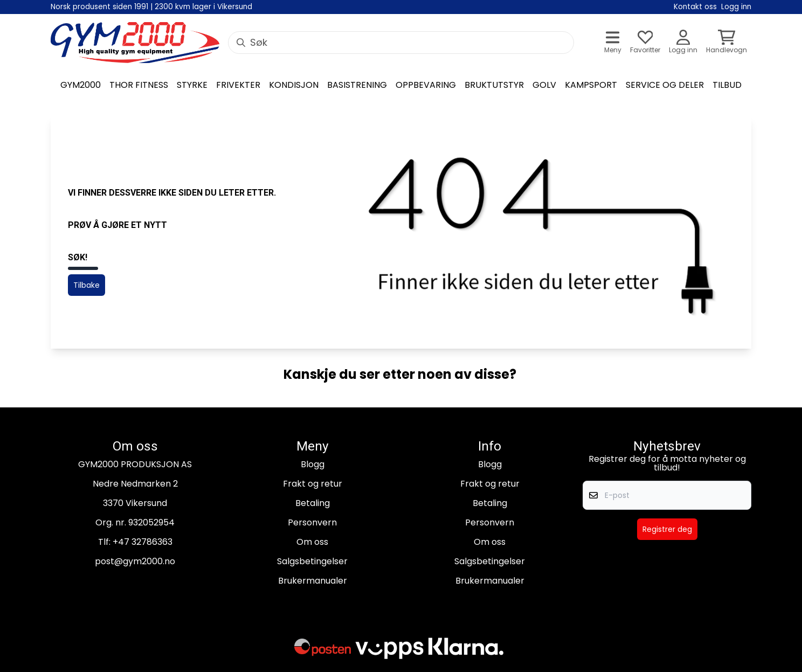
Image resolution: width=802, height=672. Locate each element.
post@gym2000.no (135, 561)
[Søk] (401, 43)
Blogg (313, 464)
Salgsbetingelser (312, 561)
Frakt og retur (313, 484)
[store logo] (135, 43)
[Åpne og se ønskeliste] (645, 43)
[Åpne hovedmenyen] (613, 43)
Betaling (313, 503)
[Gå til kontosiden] (683, 43)
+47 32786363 (143, 542)
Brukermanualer (313, 581)
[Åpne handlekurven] (727, 43)
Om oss (312, 542)
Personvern (312, 522)
